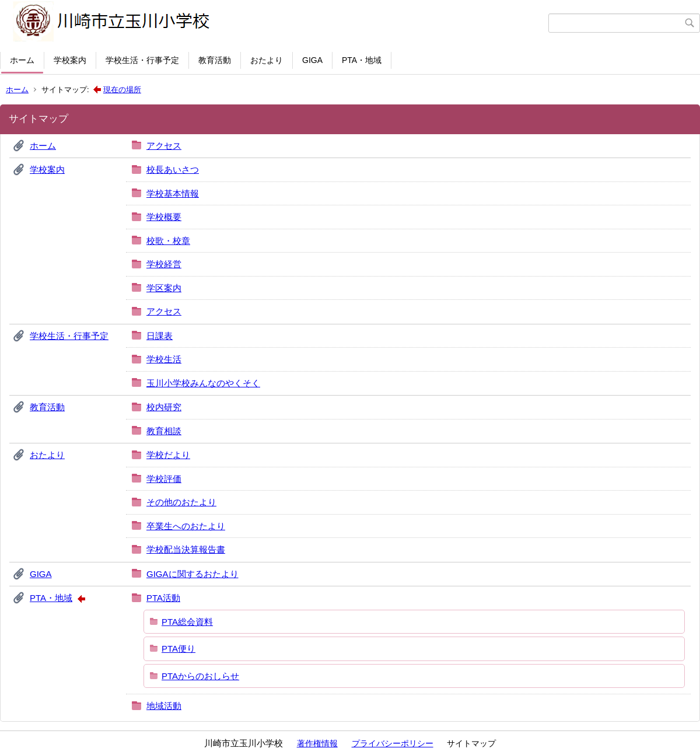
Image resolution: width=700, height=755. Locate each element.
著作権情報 (317, 743)
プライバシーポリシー (393, 743)
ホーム (22, 60)
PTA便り (178, 649)
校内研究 (164, 407)
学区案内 (164, 288)
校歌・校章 (168, 241)
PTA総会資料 (187, 622)
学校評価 (164, 479)
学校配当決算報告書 (186, 549)
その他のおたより (181, 502)
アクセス (164, 146)
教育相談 (164, 431)
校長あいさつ (173, 169)
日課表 (160, 336)
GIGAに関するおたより (192, 574)
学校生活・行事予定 (142, 60)
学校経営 (164, 264)
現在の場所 (122, 90)
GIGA (312, 60)
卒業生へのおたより (186, 526)
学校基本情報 (173, 193)
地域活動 (164, 706)
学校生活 (164, 359)
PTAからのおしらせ (200, 676)
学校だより (168, 455)
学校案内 (70, 60)
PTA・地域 (362, 60)
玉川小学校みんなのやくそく (203, 383)
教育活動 (215, 60)
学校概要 (164, 217)
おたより (267, 60)
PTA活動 (163, 598)
